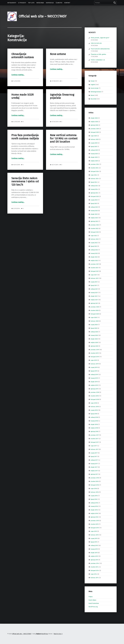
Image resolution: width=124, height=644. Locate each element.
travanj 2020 (94, 335)
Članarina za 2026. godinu (98, 54)
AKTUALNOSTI (12, 3)
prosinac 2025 (95, 129)
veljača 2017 (94, 471)
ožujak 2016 (94, 510)
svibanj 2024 (94, 186)
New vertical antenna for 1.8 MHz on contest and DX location (64, 138)
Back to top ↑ (58, 634)
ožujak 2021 (94, 296)
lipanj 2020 (94, 328)
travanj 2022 (94, 253)
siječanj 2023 (94, 221)
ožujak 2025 (94, 157)
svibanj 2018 (94, 417)
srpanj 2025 (94, 143)
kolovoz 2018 (95, 407)
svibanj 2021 (94, 289)
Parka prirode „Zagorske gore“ (100, 38)
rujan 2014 (94, 574)
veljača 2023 (94, 218)
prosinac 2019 (95, 350)
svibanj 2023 (94, 207)
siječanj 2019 (94, 389)
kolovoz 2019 (95, 364)
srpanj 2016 (94, 496)
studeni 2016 (95, 481)
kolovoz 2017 (95, 449)
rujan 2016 (94, 489)
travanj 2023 (94, 211)
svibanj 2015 (94, 546)
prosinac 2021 (95, 264)
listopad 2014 (95, 570)
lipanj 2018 (94, 414)
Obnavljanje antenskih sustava (23, 56)
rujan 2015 (94, 531)
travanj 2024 (94, 189)
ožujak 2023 (94, 214)
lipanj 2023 (94, 203)
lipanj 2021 (94, 285)
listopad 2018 (95, 399)
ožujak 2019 (94, 382)
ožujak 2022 (94, 257)
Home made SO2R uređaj (22, 96)
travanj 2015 (94, 549)
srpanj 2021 (94, 282)
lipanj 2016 (94, 499)
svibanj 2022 (94, 250)
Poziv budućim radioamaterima (100, 49)
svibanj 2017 (94, 460)
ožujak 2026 (94, 118)
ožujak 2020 (94, 339)
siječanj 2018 (94, 431)
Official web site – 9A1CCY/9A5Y (43, 16)
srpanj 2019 (94, 367)
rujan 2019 (94, 360)
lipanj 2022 (94, 246)
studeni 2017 (95, 439)
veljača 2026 (94, 122)
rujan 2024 (94, 175)
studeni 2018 (95, 396)
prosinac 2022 (95, 225)
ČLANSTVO (59, 3)
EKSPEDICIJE (50, 3)
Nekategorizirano (96, 92)
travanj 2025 (94, 154)
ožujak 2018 (94, 424)
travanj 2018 (94, 421)
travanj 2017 (94, 464)
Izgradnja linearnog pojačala (62, 96)
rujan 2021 (94, 275)
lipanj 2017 (94, 456)
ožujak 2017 (94, 467)
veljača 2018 (94, 428)
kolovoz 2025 (95, 139)
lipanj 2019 (94, 371)
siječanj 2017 (94, 474)
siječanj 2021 (94, 303)
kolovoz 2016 (95, 492)
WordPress (45, 634)
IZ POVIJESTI (22, 3)
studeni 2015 (95, 524)
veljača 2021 (94, 300)
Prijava (91, 597)
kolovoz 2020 (95, 321)
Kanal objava (92, 600)
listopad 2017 (95, 442)
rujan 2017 (94, 446)
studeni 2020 (95, 310)
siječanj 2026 (94, 125)
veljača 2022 (94, 261)
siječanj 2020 (94, 346)
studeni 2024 (95, 168)
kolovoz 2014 (95, 578)
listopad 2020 (95, 314)
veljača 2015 (94, 556)
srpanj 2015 (94, 538)
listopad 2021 (95, 271)
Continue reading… (18, 75)
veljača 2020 (94, 342)
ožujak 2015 (94, 553)
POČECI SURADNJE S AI (98, 60)
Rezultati (93, 99)
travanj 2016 (94, 506)
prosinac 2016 (95, 478)
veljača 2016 (94, 513)
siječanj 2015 (94, 560)
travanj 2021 (94, 293)
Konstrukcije (94, 88)
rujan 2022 (94, 236)
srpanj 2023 (94, 200)
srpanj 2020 (94, 325)
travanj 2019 (94, 378)
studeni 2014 (95, 567)
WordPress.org (93, 607)
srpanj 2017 (94, 453)
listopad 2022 (95, 232)
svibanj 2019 (94, 375)
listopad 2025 (95, 132)
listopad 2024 (95, 171)
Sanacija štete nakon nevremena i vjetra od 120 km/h (25, 181)
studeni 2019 (95, 353)
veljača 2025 (94, 161)
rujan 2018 (94, 403)
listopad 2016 (95, 485)
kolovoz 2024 (95, 179)
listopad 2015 (95, 528)
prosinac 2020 (95, 307)
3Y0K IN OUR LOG (96, 43)
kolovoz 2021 (95, 278)
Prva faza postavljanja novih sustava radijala (25, 137)
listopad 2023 (95, 196)
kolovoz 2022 (95, 239)
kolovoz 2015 (95, 535)
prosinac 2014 (95, 563)
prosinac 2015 (95, 521)
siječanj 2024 (94, 193)
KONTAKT (67, 3)
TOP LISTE (31, 3)
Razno (92, 95)
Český (92, 81)
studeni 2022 (95, 228)
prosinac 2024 (95, 164)
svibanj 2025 (94, 150)
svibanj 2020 (94, 332)
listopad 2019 (95, 357)
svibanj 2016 (94, 503)
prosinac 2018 (95, 392)
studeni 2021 (95, 268)
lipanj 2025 (94, 147)
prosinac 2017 (95, 435)
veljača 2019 (94, 385)
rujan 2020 (94, 317)
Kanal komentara (94, 603)
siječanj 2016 (94, 517)
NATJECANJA (40, 3)
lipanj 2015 (94, 542)
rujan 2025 (94, 136)
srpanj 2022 (94, 243)
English (93, 85)
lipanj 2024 (94, 182)
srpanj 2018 (94, 410)
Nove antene (58, 54)
